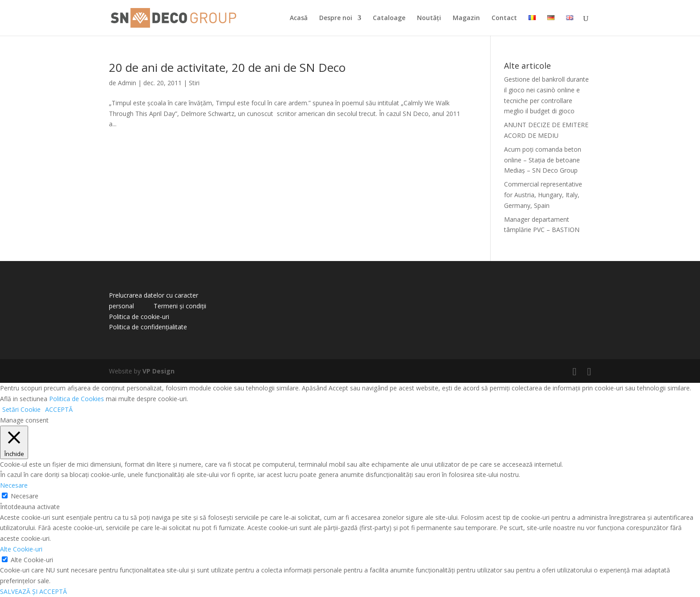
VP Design (158, 371)
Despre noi (336, 18)
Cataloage (389, 18)
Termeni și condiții (180, 306)
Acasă (299, 18)
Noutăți (429, 18)
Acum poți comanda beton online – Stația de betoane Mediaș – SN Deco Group (543, 160)
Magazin (466, 18)
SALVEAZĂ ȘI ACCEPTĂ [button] (33, 591)
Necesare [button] (14, 485)
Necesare (25, 496)
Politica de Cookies (77, 399)
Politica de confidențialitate (148, 327)
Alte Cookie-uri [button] (21, 549)
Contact (504, 18)
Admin (127, 83)
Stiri (194, 83)
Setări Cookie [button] (21, 409)
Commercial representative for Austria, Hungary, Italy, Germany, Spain (543, 195)
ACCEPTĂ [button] (59, 409)
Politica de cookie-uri (139, 317)
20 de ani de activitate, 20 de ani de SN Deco (227, 67)
